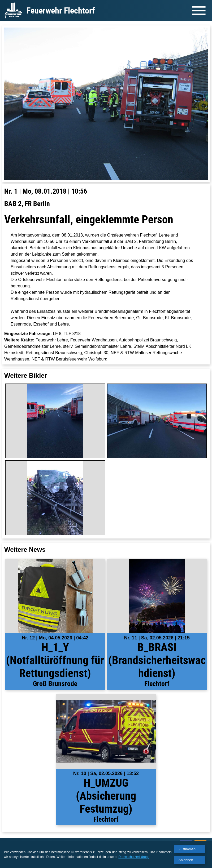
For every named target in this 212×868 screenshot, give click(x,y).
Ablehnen (186, 860)
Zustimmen (187, 849)
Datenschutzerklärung (134, 857)
